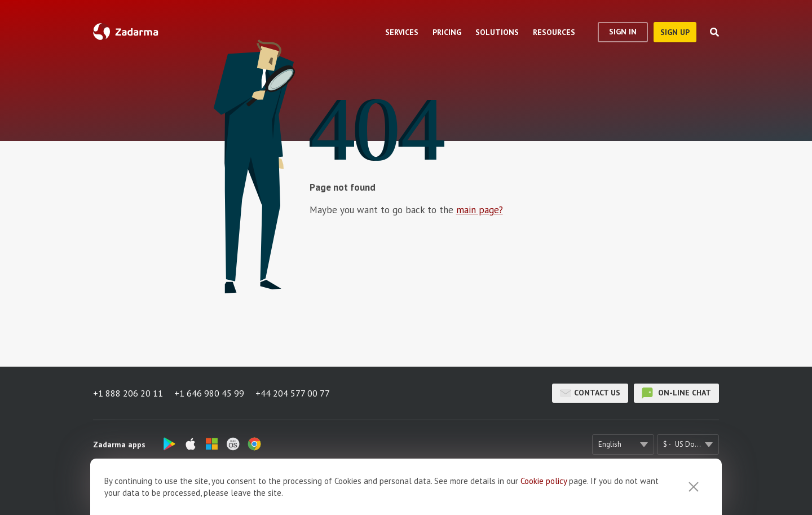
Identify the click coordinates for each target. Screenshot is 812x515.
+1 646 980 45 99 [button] (209, 393)
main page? (480, 210)
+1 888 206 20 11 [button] (128, 393)
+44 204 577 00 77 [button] (293, 393)
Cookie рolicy (544, 491)
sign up (675, 32)
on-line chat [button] (676, 393)
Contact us (590, 393)
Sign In (623, 32)
